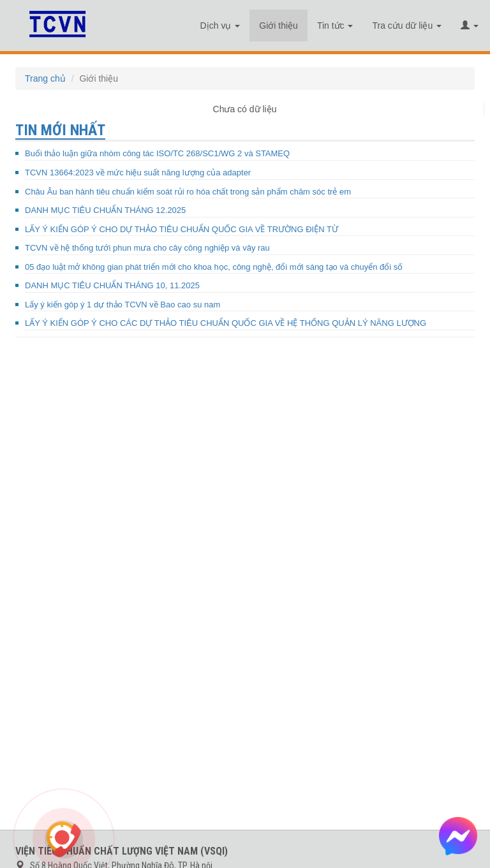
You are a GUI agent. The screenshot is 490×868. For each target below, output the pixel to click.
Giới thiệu (278, 26)
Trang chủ (45, 78)
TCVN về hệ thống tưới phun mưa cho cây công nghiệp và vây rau (147, 248)
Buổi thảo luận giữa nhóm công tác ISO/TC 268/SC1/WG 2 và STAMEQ (157, 153)
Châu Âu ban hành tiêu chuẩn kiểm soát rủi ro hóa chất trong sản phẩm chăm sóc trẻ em (188, 192)
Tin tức (335, 26)
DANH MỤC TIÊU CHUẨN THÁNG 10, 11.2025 (112, 285)
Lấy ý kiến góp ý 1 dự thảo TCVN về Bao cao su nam (122, 305)
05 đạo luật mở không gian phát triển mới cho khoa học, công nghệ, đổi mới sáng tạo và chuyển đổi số (214, 267)
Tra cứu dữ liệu (407, 26)
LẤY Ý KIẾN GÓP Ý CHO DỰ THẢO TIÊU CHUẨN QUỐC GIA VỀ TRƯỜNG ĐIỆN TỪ (182, 229)
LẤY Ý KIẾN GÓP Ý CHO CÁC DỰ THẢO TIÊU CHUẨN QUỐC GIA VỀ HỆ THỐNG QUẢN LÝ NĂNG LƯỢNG (226, 323)
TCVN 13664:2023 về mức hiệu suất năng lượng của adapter (138, 173)
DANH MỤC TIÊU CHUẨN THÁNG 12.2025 (105, 210)
